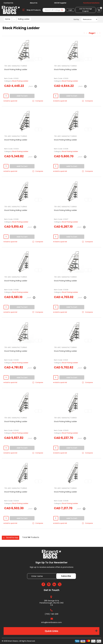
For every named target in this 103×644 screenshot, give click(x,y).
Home (8, 19)
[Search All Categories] (54, 10)
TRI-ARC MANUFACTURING (16, 66)
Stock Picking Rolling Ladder (16, 69)
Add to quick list (10, 101)
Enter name (28, 573)
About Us (34, 3)
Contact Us (8, 3)
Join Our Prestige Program (86, 10)
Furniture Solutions (91, 3)
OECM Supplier (60, 3)
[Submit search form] (62, 10)
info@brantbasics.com (51, 622)
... (14, 19)
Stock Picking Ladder (20, 81)
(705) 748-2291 (52, 614)
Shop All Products (34, 10)
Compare (38, 101)
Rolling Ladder (24, 19)
